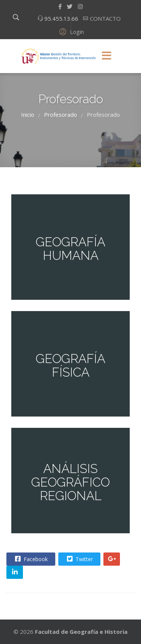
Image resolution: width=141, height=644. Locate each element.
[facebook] (60, 6)
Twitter (79, 559)
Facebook (30, 559)
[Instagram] (80, 6)
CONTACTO (105, 18)
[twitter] (70, 6)
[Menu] (107, 56)
